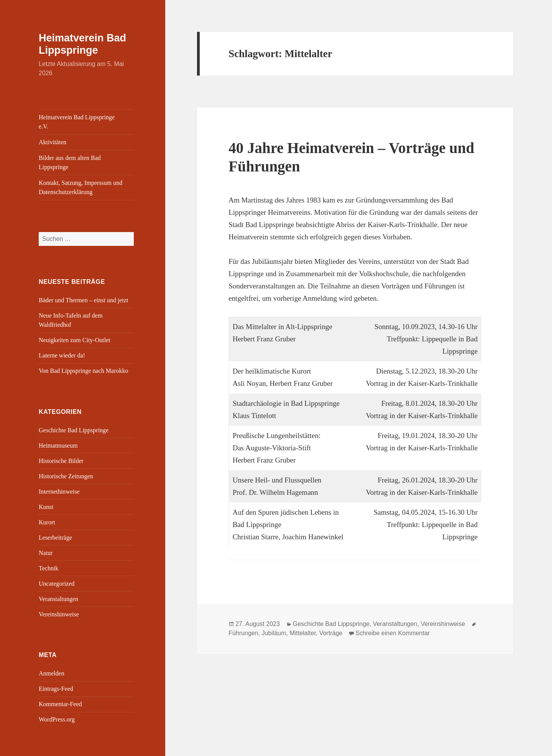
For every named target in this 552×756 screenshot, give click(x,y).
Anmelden (52, 673)
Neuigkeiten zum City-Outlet (75, 340)
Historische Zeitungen (66, 476)
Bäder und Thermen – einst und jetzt (83, 300)
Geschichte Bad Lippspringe (74, 430)
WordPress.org (57, 719)
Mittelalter (302, 633)
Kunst (46, 507)
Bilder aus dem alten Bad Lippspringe (70, 162)
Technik (48, 568)
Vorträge (331, 633)
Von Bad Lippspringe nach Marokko (83, 371)
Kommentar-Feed (60, 704)
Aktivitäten (53, 142)
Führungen (243, 633)
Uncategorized (57, 584)
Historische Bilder (61, 461)
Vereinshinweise (59, 614)
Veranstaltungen (58, 599)
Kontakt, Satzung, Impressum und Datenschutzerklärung (80, 187)
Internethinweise (59, 492)
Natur (46, 553)
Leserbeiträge (55, 538)
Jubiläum (274, 633)
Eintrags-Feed (56, 689)
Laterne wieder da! (62, 355)
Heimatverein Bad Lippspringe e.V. (77, 122)
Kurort (47, 522)
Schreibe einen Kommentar (393, 633)
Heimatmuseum (58, 446)
